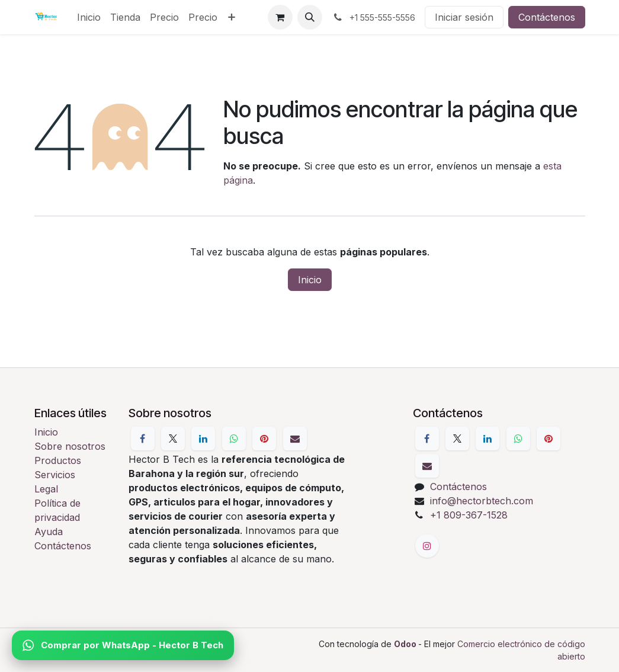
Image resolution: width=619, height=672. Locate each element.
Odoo (406, 644)
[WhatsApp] (234, 439)
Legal (46, 489)
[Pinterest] (264, 439)
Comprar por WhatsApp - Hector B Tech (123, 645)
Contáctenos (547, 17)
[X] (173, 439)
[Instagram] (427, 546)
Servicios (55, 475)
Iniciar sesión (464, 17)
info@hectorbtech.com (482, 501)
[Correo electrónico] (295, 439)
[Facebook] (143, 439)
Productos (58, 460)
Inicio (310, 280)
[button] (310, 17)
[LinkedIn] (203, 439)
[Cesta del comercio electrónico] (280, 17)
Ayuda (49, 532)
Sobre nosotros (70, 446)
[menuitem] (89, 17)
